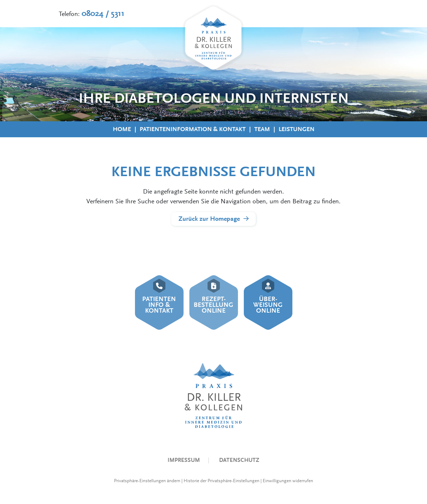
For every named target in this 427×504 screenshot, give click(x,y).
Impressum (184, 460)
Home (122, 129)
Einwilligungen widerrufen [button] (288, 481)
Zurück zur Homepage (209, 219)
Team (262, 129)
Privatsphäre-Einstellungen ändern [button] (147, 481)
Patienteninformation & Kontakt (193, 129)
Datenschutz (239, 460)
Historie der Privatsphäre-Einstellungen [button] (221, 481)
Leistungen (297, 129)
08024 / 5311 (103, 13)
